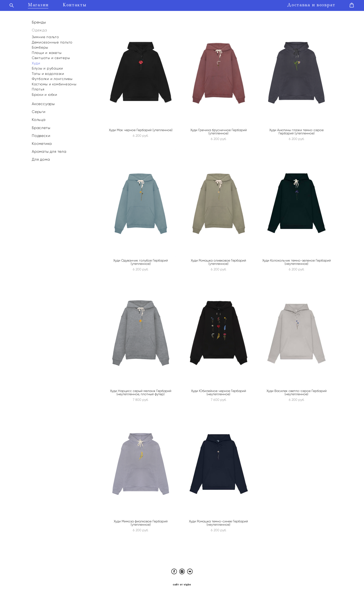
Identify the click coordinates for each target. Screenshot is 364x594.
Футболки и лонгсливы (52, 77)
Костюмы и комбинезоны (54, 83)
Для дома (41, 158)
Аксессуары (43, 102)
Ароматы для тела (49, 150)
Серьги (39, 110)
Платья (38, 88)
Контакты (82, 4)
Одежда (39, 28)
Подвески (41, 134)
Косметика (42, 142)
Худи (36, 62)
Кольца (39, 118)
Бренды (39, 21)
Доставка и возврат (304, 4)
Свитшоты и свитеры (51, 56)
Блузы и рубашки (47, 67)
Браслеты (41, 126)
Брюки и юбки (45, 93)
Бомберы (40, 46)
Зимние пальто (45, 35)
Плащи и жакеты (47, 51)
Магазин (45, 4)
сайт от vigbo (182, 583)
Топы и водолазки (48, 72)
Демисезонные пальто (52, 41)
